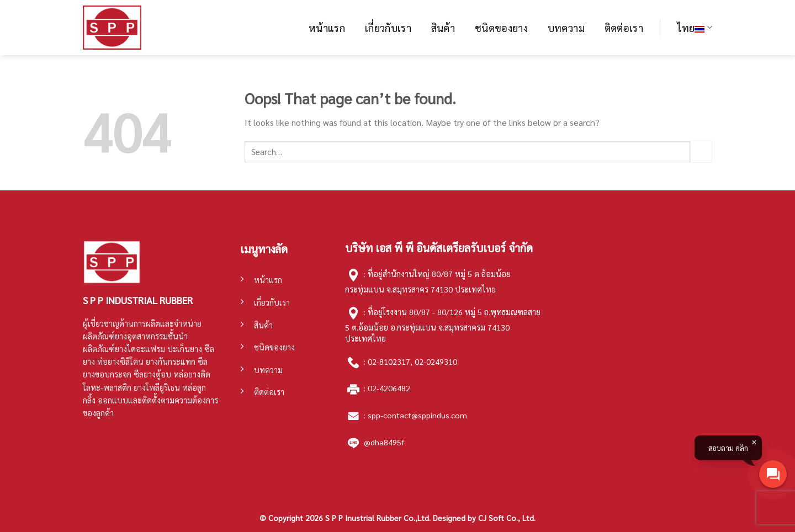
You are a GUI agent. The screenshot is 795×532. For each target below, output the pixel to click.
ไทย (695, 28)
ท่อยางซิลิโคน (120, 361)
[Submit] (701, 151)
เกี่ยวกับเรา (388, 28)
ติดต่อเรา (624, 28)
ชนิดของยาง (501, 28)
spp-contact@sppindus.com (417, 415)
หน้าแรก (327, 28)
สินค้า (443, 28)
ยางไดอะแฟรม (140, 349)
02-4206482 (389, 388)
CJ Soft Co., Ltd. (507, 518)
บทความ (566, 28)
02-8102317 (389, 361)
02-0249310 (436, 361)
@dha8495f (384, 442)
